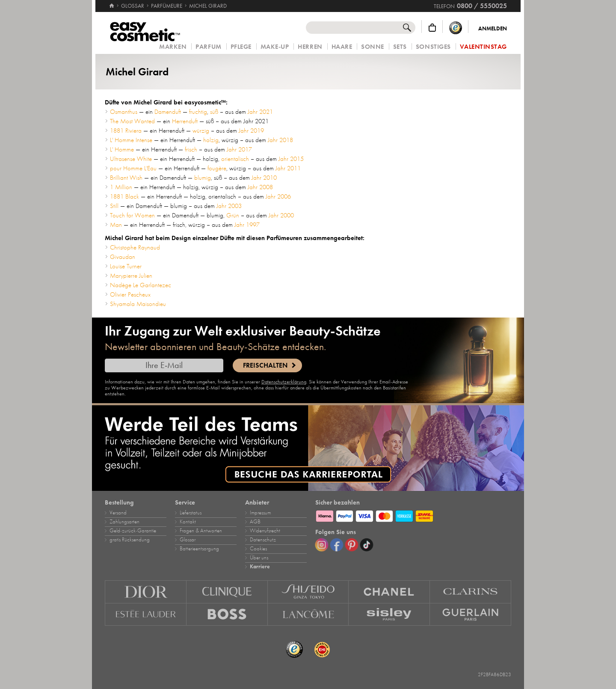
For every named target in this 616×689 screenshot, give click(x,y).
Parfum (208, 47)
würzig (201, 131)
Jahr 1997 (247, 225)
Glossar (188, 540)
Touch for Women (132, 215)
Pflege (241, 47)
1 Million (121, 187)
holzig (211, 140)
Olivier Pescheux (130, 294)
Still (114, 206)
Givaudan (123, 257)
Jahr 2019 (251, 131)
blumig (203, 178)
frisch (191, 149)
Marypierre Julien (131, 276)
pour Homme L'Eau (133, 168)
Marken (173, 47)
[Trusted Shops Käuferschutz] (456, 28)
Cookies (258, 549)
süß (214, 112)
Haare (342, 47)
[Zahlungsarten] (413, 515)
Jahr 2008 (260, 187)
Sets (400, 47)
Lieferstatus (191, 513)
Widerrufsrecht (265, 531)
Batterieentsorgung (199, 549)
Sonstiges (433, 47)
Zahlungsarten (124, 522)
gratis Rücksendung (130, 540)
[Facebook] (337, 545)
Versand (118, 513)
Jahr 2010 (264, 178)
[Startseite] (112, 2)
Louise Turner (126, 266)
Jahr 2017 (239, 149)
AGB (255, 522)
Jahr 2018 (280, 140)
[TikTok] (367, 545)
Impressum (260, 513)
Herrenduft (185, 121)
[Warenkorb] (432, 28)
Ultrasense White (131, 159)
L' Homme (122, 149)
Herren (310, 47)
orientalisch (235, 159)
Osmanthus (124, 112)
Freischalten (265, 365)
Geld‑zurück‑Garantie (133, 531)
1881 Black (124, 196)
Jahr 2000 (281, 215)
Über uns (259, 558)
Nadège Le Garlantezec (141, 285)
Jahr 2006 (278, 196)
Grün (233, 215)
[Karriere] (308, 448)
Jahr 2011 (288, 168)
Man (116, 225)
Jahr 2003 (229, 206)
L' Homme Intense (131, 140)
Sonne (373, 47)
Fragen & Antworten (201, 531)
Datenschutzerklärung (284, 382)
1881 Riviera (126, 131)
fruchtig (198, 112)
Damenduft (168, 112)
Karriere (260, 567)
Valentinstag (483, 47)
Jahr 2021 (260, 112)
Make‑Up (275, 47)
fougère (217, 168)
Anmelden (493, 29)
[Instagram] (322, 545)
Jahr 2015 (291, 159)
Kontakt (188, 522)
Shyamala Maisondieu (138, 304)
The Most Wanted (132, 121)
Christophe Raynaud (135, 247)
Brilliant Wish (126, 178)
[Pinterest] (352, 545)
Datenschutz (263, 540)
